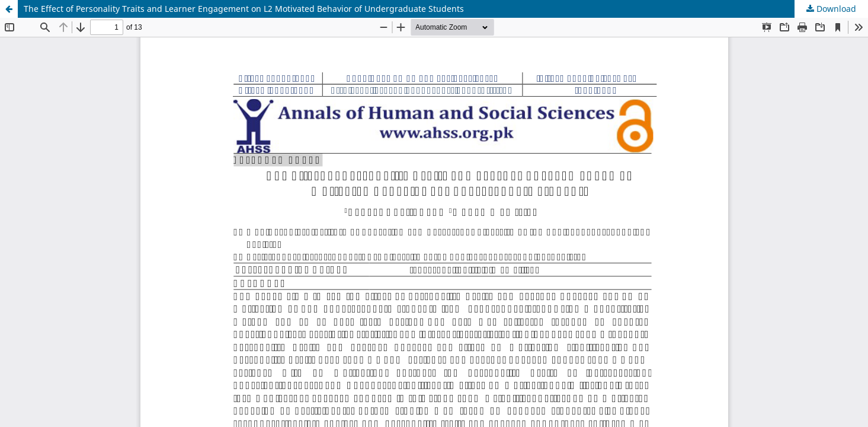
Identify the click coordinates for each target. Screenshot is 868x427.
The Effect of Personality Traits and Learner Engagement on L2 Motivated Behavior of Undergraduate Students (244, 9)
